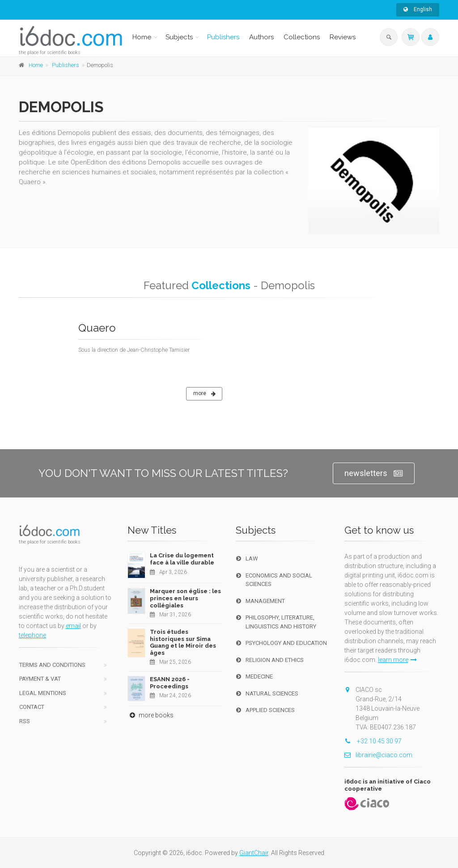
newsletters (374, 474)
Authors (261, 37)
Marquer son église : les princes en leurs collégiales (185, 598)
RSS (25, 721)
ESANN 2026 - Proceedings (170, 683)
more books (151, 715)
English (418, 9)
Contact (32, 707)
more (204, 394)
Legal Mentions (43, 693)
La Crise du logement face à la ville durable (182, 559)
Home (142, 37)
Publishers (223, 37)
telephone (32, 635)
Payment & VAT (40, 679)
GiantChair (254, 853)
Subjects (179, 37)
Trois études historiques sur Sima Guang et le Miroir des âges (183, 642)
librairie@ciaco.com (378, 755)
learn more (397, 660)
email (73, 626)
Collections (302, 37)
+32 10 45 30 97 (373, 741)
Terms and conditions (52, 665)
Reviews (343, 37)
